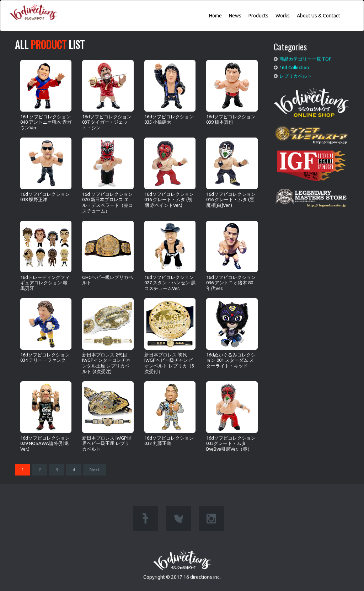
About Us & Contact (318, 16)
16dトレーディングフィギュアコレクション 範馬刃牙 (46, 256)
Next (95, 469)
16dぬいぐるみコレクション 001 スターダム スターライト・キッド (232, 333)
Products (258, 16)
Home (215, 16)
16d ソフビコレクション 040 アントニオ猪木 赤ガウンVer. (46, 95)
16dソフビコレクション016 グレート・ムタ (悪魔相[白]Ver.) (232, 173)
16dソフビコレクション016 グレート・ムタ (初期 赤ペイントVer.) (170, 173)
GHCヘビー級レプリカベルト (108, 253)
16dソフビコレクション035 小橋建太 (170, 92)
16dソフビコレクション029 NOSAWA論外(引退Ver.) (46, 416)
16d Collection (294, 66)
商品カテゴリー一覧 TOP (306, 58)
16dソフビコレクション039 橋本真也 (232, 92)
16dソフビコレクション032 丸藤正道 (170, 413)
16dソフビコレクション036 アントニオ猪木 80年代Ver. (232, 256)
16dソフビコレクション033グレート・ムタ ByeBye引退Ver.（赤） (232, 416)
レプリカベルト (296, 74)
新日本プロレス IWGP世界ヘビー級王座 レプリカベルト (108, 416)
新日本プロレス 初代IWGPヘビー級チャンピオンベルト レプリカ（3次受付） (170, 336)
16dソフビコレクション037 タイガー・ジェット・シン (108, 95)
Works (283, 16)
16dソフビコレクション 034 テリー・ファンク (46, 330)
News (235, 16)
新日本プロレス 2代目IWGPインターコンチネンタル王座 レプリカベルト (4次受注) (108, 336)
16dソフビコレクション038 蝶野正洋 (46, 170)
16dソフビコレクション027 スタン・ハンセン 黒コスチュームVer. (170, 256)
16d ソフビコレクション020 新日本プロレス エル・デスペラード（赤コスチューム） (108, 175)
